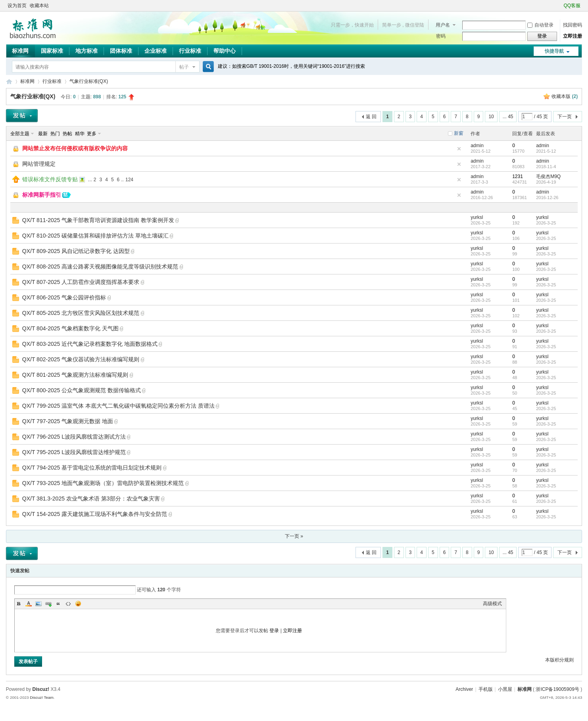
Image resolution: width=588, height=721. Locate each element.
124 (129, 180)
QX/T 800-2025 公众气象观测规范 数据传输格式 (82, 390)
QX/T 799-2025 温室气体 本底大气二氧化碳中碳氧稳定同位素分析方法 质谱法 (118, 406)
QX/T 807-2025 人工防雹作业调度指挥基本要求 (81, 282)
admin (477, 146)
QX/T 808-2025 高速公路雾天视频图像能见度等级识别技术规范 (100, 267)
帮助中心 (225, 51)
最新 (43, 134)
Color (29, 604)
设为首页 (17, 6)
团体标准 (121, 51)
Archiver (464, 689)
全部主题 (20, 134)
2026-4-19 (546, 182)
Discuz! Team (42, 697)
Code (68, 604)
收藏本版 (565, 96)
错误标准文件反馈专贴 (50, 179)
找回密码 (573, 25)
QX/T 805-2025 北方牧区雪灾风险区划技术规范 (81, 313)
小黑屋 (505, 689)
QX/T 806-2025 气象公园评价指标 (64, 297)
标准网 (20, 51)
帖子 (184, 67)
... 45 (508, 117)
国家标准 (52, 51)
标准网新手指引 (42, 195)
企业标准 (156, 51)
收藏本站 (39, 6)
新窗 (459, 133)
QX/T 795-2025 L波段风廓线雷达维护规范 (74, 452)
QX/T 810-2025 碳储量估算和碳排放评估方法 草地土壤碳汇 (95, 236)
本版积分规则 (559, 660)
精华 (80, 134)
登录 (274, 631)
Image (38, 604)
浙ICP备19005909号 (557, 689)
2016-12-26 (547, 198)
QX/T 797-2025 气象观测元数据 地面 (68, 421)
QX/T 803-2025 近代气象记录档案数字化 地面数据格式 (90, 344)
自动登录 (540, 25)
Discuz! (41, 689)
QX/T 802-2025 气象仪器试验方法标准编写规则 (81, 359)
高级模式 (492, 604)
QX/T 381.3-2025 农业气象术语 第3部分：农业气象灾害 (91, 499)
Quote (58, 604)
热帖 (67, 134)
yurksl (477, 217)
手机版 (486, 689)
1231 (518, 176)
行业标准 (190, 51)
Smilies (78, 604)
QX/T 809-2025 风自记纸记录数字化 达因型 (76, 251)
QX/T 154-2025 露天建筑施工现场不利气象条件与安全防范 (95, 514)
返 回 (371, 117)
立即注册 (573, 36)
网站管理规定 (39, 164)
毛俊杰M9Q (548, 176)
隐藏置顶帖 (459, 149)
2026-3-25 (546, 223)
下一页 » (294, 536)
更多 (92, 134)
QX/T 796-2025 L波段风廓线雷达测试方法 (74, 437)
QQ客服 (572, 6)
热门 (55, 134)
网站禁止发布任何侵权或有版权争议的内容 (75, 148)
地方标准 (86, 51)
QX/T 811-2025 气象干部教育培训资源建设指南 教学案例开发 (98, 220)
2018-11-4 (546, 167)
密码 (441, 36)
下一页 (565, 117)
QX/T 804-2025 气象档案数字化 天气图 (70, 328)
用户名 (443, 25)
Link (48, 604)
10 (491, 117)
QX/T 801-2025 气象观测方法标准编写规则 (75, 375)
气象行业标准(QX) (89, 81)
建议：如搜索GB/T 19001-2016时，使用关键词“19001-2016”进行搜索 (291, 66)
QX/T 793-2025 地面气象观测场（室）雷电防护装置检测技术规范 (103, 483)
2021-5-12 (546, 151)
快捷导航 (554, 51)
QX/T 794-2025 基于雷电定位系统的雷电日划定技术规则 (92, 468)
